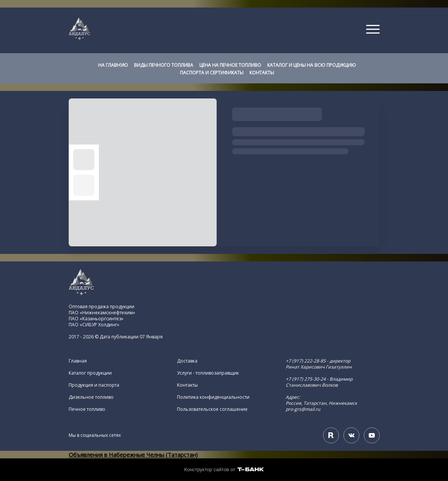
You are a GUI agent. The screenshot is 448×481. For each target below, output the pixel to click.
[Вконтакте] (351, 435)
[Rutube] (331, 435)
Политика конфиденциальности (213, 397)
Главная (78, 361)
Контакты (187, 385)
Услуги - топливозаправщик (208, 373)
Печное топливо (87, 409)
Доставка (187, 361)
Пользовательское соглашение (212, 409)
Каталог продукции (90, 373)
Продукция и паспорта (94, 385)
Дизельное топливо (91, 397)
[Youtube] (372, 435)
